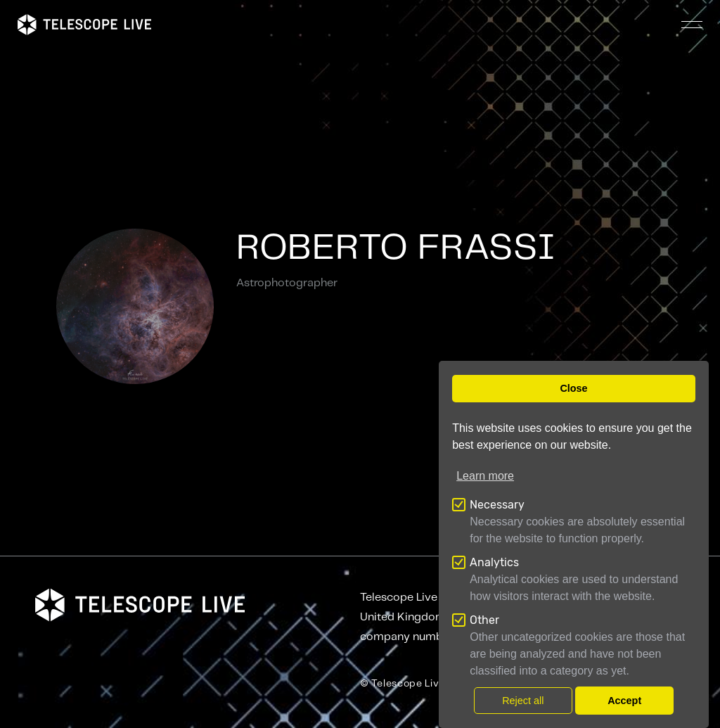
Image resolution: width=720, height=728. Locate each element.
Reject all (523, 701)
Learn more (485, 476)
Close (573, 388)
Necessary (497, 505)
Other (484, 620)
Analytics (494, 562)
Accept (624, 701)
